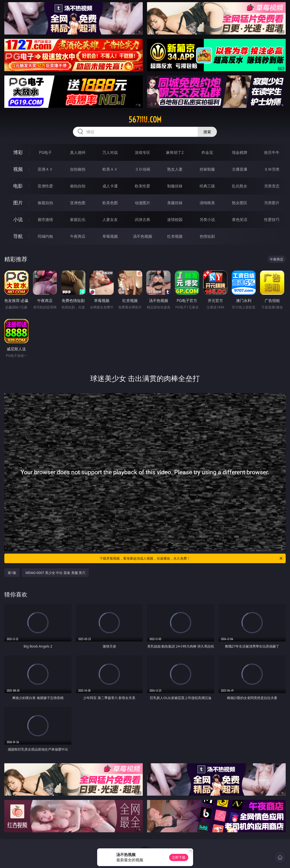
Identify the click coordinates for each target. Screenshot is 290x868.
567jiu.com (145, 120)
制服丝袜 (175, 186)
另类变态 (272, 186)
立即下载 (179, 857)
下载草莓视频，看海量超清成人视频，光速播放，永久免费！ (191, 558)
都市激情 (45, 220)
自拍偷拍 (78, 169)
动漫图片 (142, 203)
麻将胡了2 (175, 152)
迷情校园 (175, 220)
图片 (18, 203)
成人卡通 (110, 186)
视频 (18, 169)
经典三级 (207, 186)
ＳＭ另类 (272, 169)
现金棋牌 (240, 152)
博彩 (18, 152)
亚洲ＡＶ (45, 169)
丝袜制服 (207, 169)
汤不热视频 (142, 236)
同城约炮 (45, 236)
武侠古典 (142, 220)
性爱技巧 (272, 220)
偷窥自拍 (45, 203)
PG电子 (45, 152)
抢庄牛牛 (272, 152)
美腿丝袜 (175, 203)
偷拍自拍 (78, 186)
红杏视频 (175, 236)
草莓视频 (110, 236)
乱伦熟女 (240, 186)
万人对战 (110, 152)
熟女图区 (240, 203)
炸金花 (207, 152)
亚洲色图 (78, 203)
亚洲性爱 (45, 186)
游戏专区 (142, 152)
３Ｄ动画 (142, 169)
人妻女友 (110, 220)
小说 (18, 219)
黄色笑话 (240, 220)
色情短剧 (207, 236)
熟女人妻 (175, 169)
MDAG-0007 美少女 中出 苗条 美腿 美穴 (55, 573)
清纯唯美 (207, 203)
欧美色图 (110, 203)
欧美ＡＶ (110, 169)
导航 (18, 236)
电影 (18, 186)
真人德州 (78, 152)
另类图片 (272, 203)
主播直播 (240, 169)
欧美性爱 (142, 186)
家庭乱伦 (78, 220)
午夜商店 (78, 236)
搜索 (207, 132)
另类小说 (207, 220)
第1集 (12, 573)
